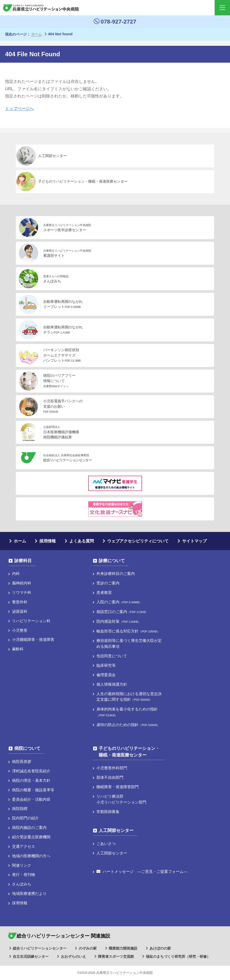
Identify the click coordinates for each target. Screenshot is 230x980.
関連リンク (22, 865)
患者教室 (104, 592)
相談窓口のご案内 (122, 612)
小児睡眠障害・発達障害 (33, 639)
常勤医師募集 (108, 812)
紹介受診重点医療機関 (31, 837)
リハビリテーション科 (31, 621)
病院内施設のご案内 (29, 827)
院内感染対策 (118, 621)
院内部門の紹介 (25, 818)
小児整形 (20, 630)
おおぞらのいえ (73, 956)
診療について (112, 561)
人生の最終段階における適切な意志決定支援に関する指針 (129, 697)
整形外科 (20, 602)
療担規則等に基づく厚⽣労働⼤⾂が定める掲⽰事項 (129, 643)
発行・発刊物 (24, 875)
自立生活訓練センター (31, 956)
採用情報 (48, 541)
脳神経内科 (22, 583)
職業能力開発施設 (123, 948)
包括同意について (112, 656)
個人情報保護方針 (112, 684)
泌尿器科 (20, 611)
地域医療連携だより (29, 893)
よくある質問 (82, 541)
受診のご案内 (108, 583)
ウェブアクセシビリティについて (138, 541)
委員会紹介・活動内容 (31, 799)
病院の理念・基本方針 (31, 780)
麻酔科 (18, 649)
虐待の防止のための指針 (128, 725)
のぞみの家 (88, 948)
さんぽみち (22, 884)
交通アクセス (24, 846)
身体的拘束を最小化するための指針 (127, 712)
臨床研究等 (106, 665)
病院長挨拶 (22, 761)
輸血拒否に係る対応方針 (128, 631)
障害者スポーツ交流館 (116, 956)
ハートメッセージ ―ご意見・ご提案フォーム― (142, 871)
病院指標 (20, 809)
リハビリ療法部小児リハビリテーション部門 (121, 799)
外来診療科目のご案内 (116, 573)
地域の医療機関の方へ (31, 856)
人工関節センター (116, 831)
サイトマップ (194, 541)
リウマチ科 (22, 592)
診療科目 (23, 561)
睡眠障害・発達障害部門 (118, 787)
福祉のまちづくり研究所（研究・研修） (178, 956)
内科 (16, 573)
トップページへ (19, 109)
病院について (27, 748)
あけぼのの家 (160, 948)
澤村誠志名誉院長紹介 (31, 771)
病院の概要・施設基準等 (33, 790)
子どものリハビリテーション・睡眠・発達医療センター (129, 752)
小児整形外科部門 (112, 768)
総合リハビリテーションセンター (40, 948)
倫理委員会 (106, 675)
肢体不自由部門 (110, 777)
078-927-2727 (115, 22)
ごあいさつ (106, 844)
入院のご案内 (119, 602)
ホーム (20, 541)
